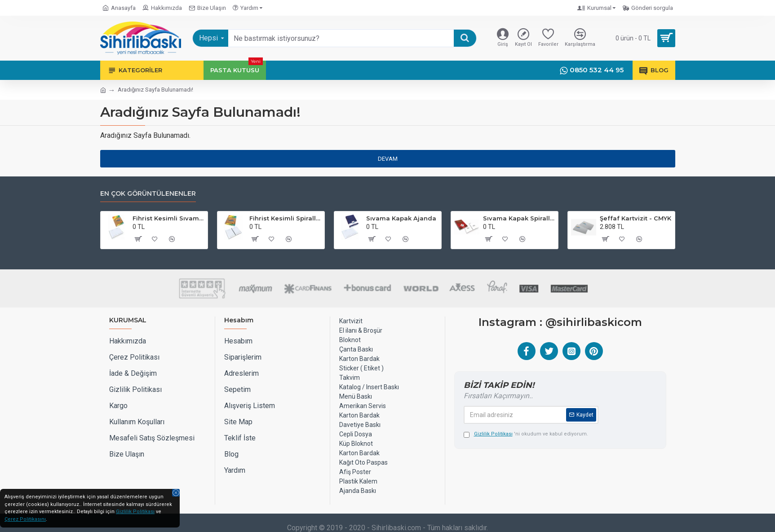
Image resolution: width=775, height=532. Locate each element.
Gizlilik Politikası (135, 512)
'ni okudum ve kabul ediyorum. (526, 434)
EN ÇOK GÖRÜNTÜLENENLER (148, 194)
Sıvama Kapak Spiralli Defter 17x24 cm (519, 218)
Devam (388, 159)
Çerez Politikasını (25, 519)
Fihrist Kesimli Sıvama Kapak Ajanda (168, 218)
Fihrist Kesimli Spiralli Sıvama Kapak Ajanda (285, 218)
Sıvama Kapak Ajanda (401, 218)
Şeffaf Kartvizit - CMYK (635, 218)
